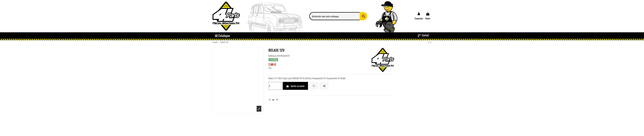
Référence (273, 56)
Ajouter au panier (295, 86)
